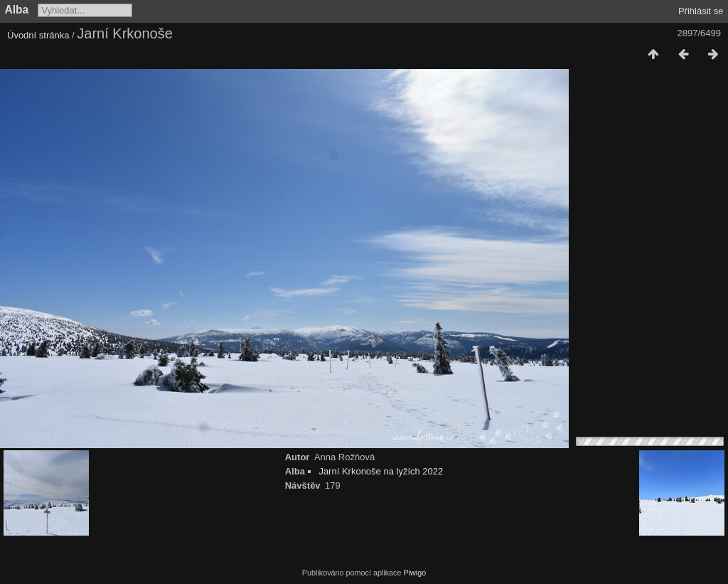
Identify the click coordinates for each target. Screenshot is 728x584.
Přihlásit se (701, 11)
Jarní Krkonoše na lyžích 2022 (381, 471)
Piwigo (414, 573)
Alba (17, 10)
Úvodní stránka (38, 35)
